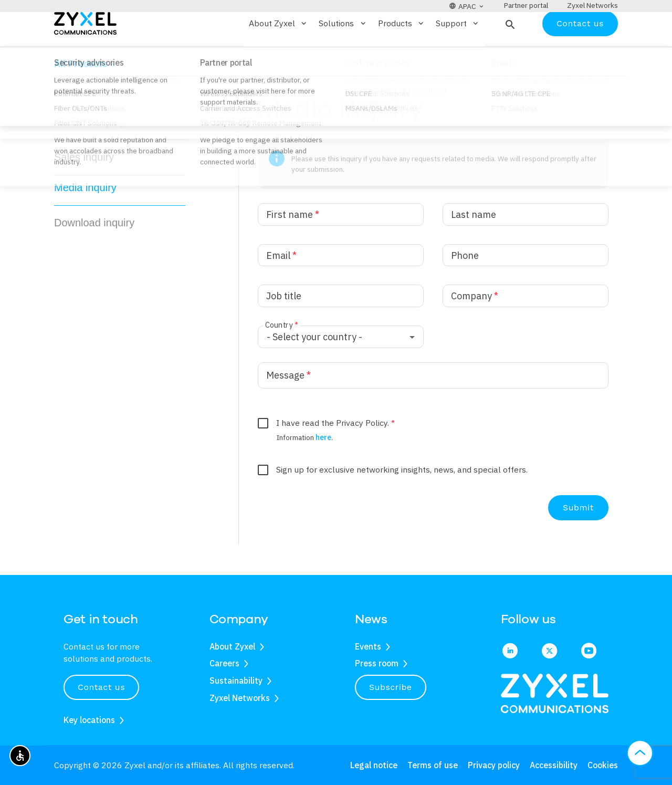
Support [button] (458, 54)
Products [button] (402, 54)
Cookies (603, 765)
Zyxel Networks (240, 698)
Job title (284, 327)
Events (368, 646)
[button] (509, 54)
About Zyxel (232, 646)
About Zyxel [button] (279, 54)
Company (475, 327)
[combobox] (341, 368)
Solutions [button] (343, 54)
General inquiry (90, 153)
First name (293, 245)
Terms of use (433, 765)
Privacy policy (494, 765)
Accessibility (554, 765)
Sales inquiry (84, 188)
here (323, 468)
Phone (465, 286)
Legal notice (374, 765)
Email (281, 286)
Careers (224, 663)
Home (64, 91)
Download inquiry (94, 254)
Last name (474, 245)
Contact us (580, 54)
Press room (377, 663)
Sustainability (236, 681)
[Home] (85, 53)
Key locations (89, 720)
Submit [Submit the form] (578, 538)
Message (288, 406)
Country (281, 356)
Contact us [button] (101, 687)
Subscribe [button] (391, 687)
